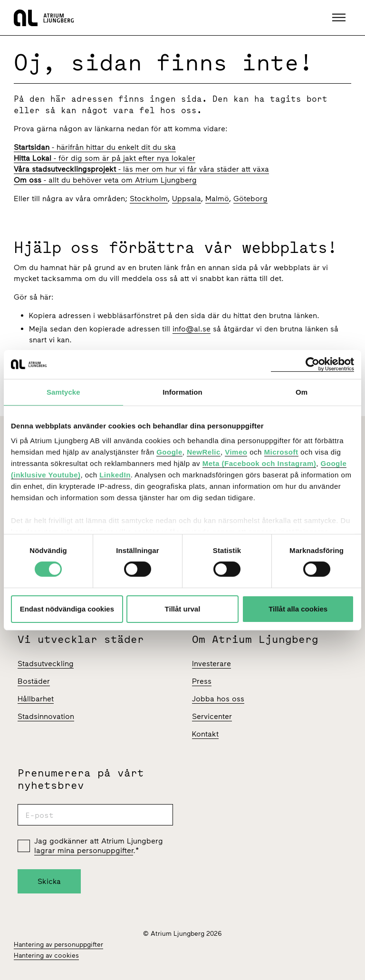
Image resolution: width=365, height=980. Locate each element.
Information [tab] (182, 392)
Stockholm (149, 199)
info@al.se (192, 329)
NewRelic (204, 452)
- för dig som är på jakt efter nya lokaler (105, 158)
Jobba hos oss (218, 699)
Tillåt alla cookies (298, 609)
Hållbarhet (36, 699)
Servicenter (212, 716)
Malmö (217, 199)
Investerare (211, 664)
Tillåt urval (183, 609)
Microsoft (281, 452)
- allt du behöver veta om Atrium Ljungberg (105, 180)
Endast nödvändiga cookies (67, 609)
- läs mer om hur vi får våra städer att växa (141, 169)
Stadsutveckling (46, 664)
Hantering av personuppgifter (58, 945)
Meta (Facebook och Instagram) (259, 463)
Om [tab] (302, 392)
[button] (340, 18)
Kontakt (205, 734)
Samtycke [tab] (63, 392)
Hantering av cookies (46, 956)
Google (169, 452)
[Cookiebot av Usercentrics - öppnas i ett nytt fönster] (312, 364)
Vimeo (236, 452)
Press (202, 681)
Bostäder (34, 681)
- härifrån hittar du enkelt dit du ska (95, 147)
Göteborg (250, 199)
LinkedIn (115, 475)
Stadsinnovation (46, 716)
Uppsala (187, 199)
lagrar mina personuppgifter (84, 850)
